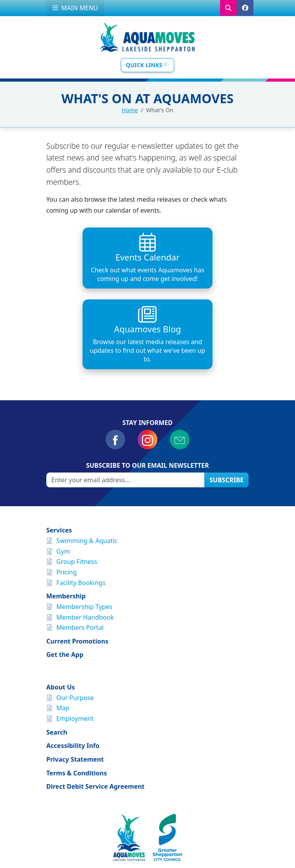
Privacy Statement (75, 688)
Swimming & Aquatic (87, 469)
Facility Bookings (81, 511)
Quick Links (148, 65)
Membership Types (85, 535)
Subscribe (227, 408)
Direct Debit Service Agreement (96, 715)
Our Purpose (75, 626)
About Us (61, 616)
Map (63, 636)
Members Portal (80, 556)
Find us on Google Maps (148, 809)
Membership (66, 525)
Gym (63, 480)
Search (57, 660)
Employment (75, 647)
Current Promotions (77, 569)
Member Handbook (85, 545)
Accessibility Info (73, 674)
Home (130, 110)
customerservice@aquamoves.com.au (155, 818)
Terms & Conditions (77, 701)
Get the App (65, 583)
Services (59, 459)
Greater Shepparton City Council (188, 835)
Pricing (67, 500)
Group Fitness (77, 490)
